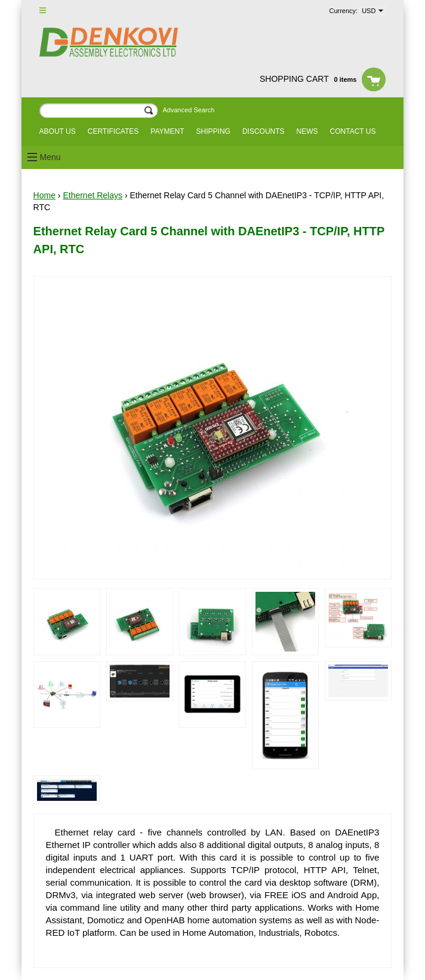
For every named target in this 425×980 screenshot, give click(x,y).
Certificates (113, 131)
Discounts (264, 131)
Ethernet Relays (93, 195)
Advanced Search (188, 110)
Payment (167, 131)
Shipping (213, 131)
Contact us (353, 131)
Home (44, 195)
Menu (50, 157)
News (307, 131)
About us (58, 131)
